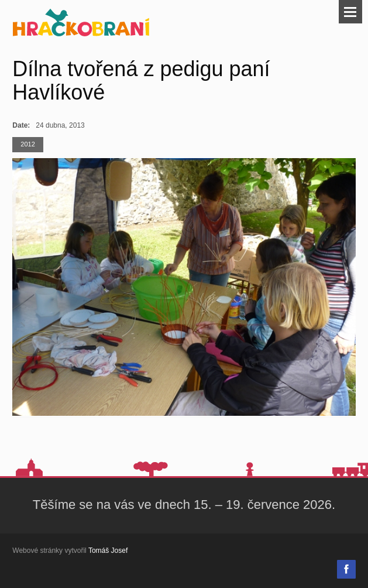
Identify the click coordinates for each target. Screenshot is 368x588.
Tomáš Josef (108, 551)
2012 (27, 144)
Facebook (346, 569)
